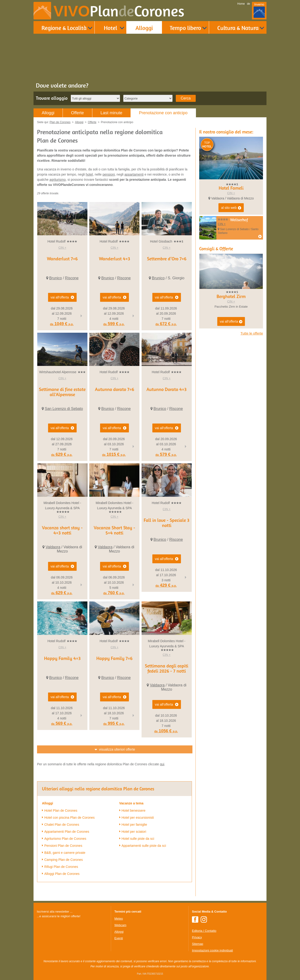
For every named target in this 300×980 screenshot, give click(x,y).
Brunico (56, 278)
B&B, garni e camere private (65, 853)
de (249, 4)
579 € (166, 454)
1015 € (114, 454)
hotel (89, 174)
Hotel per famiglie (134, 825)
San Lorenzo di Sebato (64, 409)
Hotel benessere (134, 811)
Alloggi (144, 28)
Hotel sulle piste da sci (138, 839)
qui (162, 764)
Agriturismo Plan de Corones (65, 839)
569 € (62, 723)
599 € (114, 324)
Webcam (120, 925)
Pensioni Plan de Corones (63, 846)
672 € (166, 324)
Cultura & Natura (238, 28)
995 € (114, 723)
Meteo (119, 919)
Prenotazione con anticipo (163, 113)
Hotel (111, 28)
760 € (114, 593)
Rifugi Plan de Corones (61, 867)
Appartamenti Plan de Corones (67, 832)
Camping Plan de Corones (64, 860)
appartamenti (134, 174)
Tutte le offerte (252, 333)
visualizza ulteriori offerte (117, 749)
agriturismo (58, 180)
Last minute (111, 113)
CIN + (62, 248)
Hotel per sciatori (134, 832)
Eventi (119, 938)
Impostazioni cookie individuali (212, 950)
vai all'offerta (231, 322)
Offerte (77, 113)
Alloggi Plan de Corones (62, 874)
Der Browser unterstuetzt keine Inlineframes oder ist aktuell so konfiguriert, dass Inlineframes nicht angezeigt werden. (72, 949)
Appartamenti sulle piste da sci (144, 846)
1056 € (166, 731)
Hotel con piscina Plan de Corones (69, 818)
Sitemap (198, 944)
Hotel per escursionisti (138, 818)
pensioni (109, 174)
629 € (62, 454)
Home (241, 4)
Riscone (72, 278)
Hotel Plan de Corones (61, 811)
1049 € (62, 324)
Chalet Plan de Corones (62, 825)
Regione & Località (64, 28)
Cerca (186, 98)
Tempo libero (185, 28)
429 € (166, 585)
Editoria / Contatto (204, 931)
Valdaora (53, 547)
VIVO (119, 11)
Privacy (197, 937)
